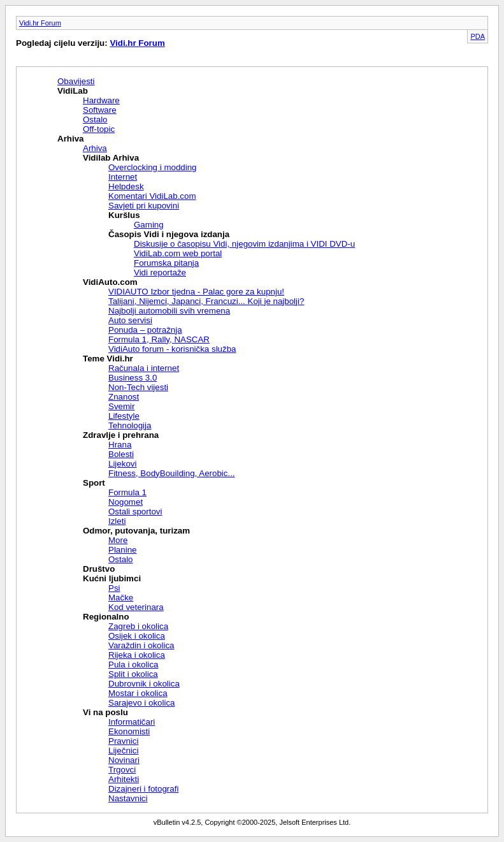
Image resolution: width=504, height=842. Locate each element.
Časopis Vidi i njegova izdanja (169, 234)
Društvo (99, 569)
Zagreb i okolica (138, 626)
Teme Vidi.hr (108, 359)
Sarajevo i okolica (141, 703)
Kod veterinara (136, 607)
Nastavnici (128, 798)
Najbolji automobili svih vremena (169, 311)
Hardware (101, 100)
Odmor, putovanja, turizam (136, 531)
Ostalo (95, 120)
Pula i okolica (133, 664)
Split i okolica (133, 674)
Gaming (149, 225)
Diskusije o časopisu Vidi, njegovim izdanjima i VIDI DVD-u (244, 244)
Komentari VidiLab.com (152, 196)
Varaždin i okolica (141, 645)
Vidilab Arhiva (111, 158)
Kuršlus (124, 215)
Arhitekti (124, 779)
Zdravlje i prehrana (121, 435)
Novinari (124, 760)
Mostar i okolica (138, 693)
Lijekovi (122, 464)
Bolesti (121, 454)
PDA (478, 36)
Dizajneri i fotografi (143, 789)
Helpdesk (126, 186)
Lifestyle (124, 416)
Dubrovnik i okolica (144, 684)
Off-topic (99, 129)
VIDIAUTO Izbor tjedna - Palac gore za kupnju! (196, 292)
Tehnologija (130, 425)
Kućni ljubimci (112, 578)
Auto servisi (130, 320)
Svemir (121, 406)
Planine (122, 550)
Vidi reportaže (160, 272)
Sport (94, 483)
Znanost (124, 397)
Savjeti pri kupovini (144, 206)
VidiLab (73, 91)
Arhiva (70, 139)
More (118, 540)
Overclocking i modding (153, 167)
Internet (123, 177)
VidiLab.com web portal (178, 253)
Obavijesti (76, 81)
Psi (114, 588)
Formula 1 (127, 492)
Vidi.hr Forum (40, 23)
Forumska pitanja (166, 263)
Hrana (120, 445)
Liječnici (123, 751)
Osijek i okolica (137, 636)
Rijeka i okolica (137, 655)
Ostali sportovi (135, 512)
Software (100, 110)
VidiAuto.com (110, 282)
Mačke (121, 598)
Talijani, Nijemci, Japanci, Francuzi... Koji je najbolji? (206, 301)
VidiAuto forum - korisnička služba (172, 349)
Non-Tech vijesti (138, 387)
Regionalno (106, 617)
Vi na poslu (105, 712)
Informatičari (132, 722)
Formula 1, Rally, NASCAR (159, 339)
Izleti (117, 521)
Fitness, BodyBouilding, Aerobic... (172, 473)
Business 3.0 (133, 378)
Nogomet (126, 502)
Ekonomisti (129, 731)
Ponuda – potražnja (145, 330)
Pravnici (123, 741)
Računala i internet (144, 368)
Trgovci (122, 770)
